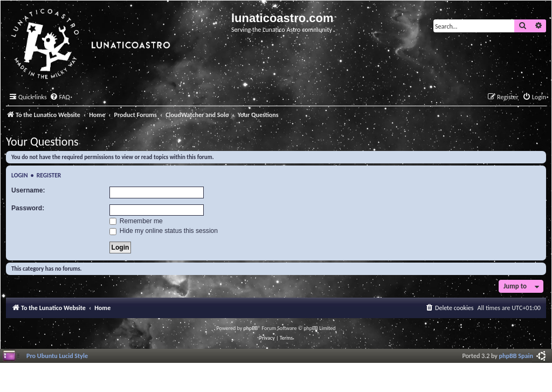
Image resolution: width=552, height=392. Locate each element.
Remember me (136, 221)
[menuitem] (60, 97)
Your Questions (42, 142)
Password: (28, 208)
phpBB (251, 328)
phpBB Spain (516, 356)
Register (49, 175)
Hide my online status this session (164, 231)
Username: (28, 190)
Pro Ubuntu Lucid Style (57, 356)
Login (20, 175)
